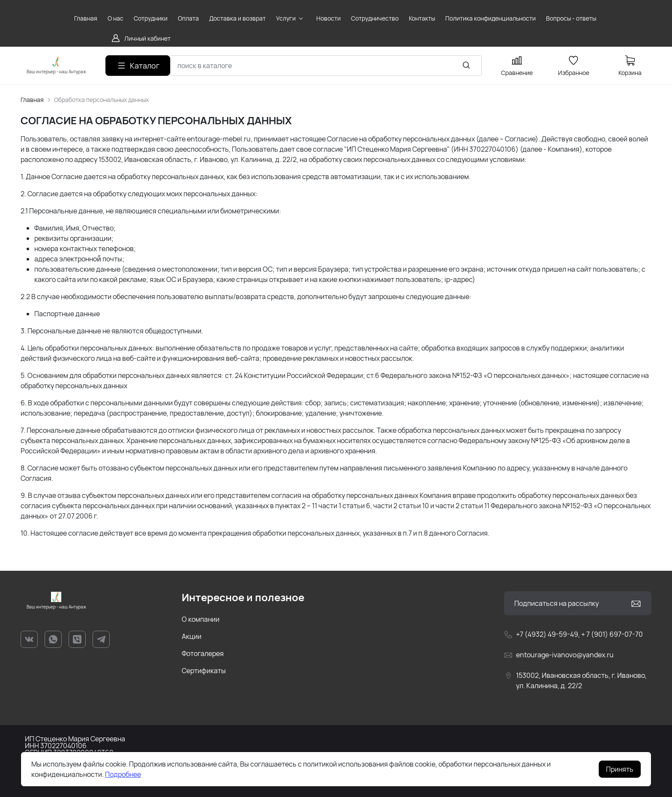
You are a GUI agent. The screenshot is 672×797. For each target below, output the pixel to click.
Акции (192, 636)
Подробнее (123, 774)
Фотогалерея (203, 653)
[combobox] (326, 66)
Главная (32, 100)
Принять (620, 769)
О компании (201, 619)
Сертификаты (204, 671)
